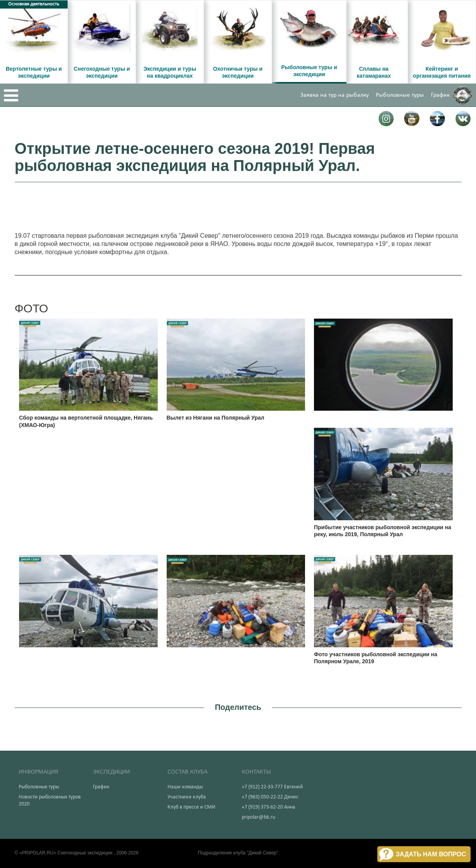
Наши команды (185, 787)
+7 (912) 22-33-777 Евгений (272, 787)
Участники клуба (187, 797)
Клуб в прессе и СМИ (191, 807)
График (440, 95)
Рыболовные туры (400, 95)
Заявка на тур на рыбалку (335, 95)
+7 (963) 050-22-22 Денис (270, 797)
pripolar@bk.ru (258, 817)
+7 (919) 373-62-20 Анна (269, 807)
